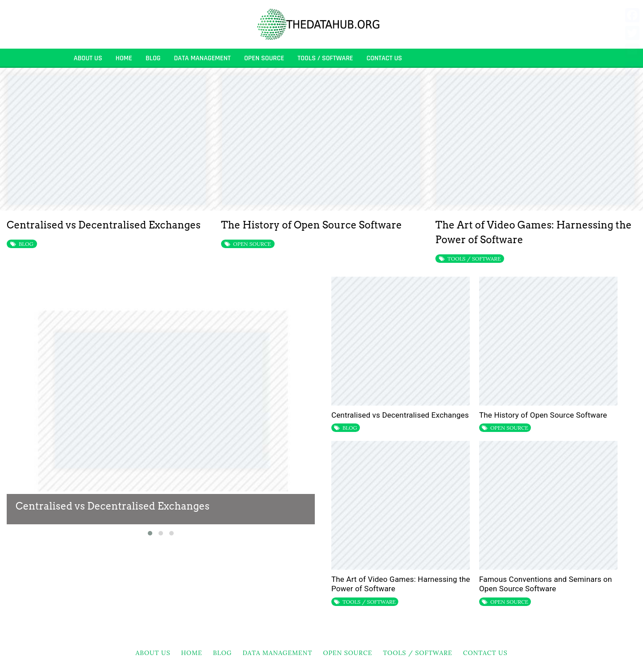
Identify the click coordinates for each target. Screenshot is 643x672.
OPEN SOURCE (264, 58)
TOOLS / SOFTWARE (325, 58)
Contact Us (384, 58)
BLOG (153, 58)
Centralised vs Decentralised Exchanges (104, 225)
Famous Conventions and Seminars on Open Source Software (546, 584)
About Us (88, 58)
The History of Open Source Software (311, 225)
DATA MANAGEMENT (202, 58)
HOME (124, 58)
